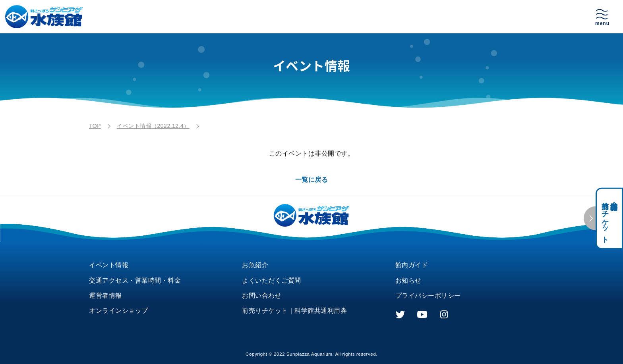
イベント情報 (109, 265)
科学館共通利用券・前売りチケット (609, 219)
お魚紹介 (255, 265)
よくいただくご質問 (272, 280)
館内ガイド (412, 265)
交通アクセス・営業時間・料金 (135, 280)
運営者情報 (105, 296)
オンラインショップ (119, 311)
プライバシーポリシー (428, 296)
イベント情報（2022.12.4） (153, 126)
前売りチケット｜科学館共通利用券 (294, 311)
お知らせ (408, 280)
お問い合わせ (262, 296)
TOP (95, 126)
